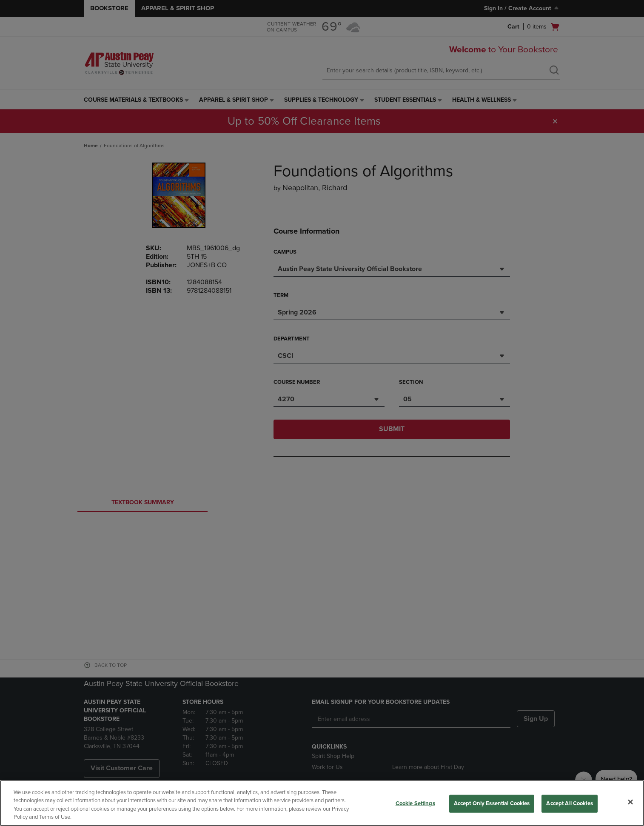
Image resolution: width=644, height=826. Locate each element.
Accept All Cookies (569, 803)
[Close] (630, 802)
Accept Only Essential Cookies (492, 803)
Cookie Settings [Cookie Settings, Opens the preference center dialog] (415, 803)
